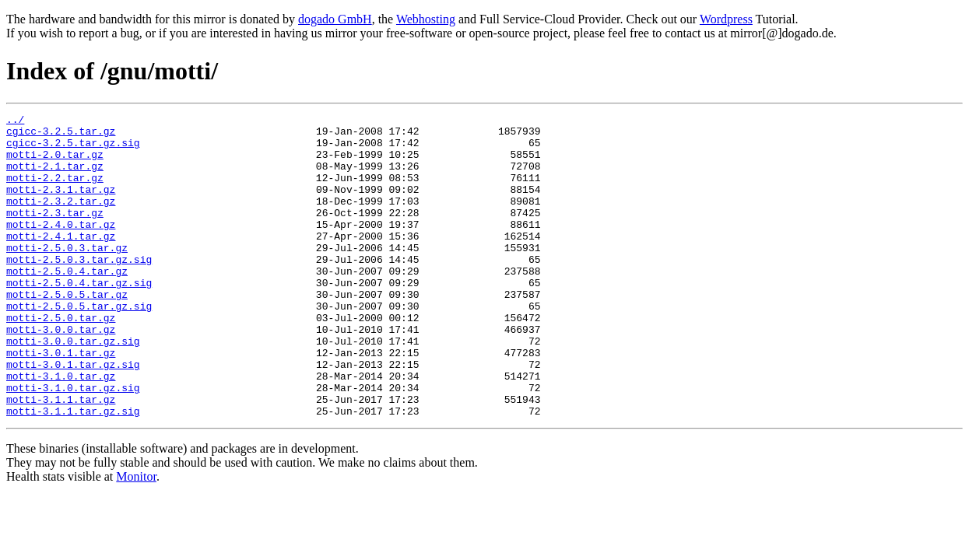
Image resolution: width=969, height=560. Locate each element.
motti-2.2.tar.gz (55, 191)
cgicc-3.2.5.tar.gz (61, 135)
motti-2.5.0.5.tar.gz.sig (79, 345)
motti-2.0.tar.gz (55, 163)
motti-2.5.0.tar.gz (61, 359)
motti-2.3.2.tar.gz (61, 219)
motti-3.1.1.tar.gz (61, 457)
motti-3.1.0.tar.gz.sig (73, 443)
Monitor (136, 537)
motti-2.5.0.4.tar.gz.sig (79, 317)
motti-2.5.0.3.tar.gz (67, 275)
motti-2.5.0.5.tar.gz (67, 331)
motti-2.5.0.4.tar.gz (67, 303)
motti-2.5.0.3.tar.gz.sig (79, 289)
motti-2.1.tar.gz (55, 177)
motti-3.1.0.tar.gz (61, 429)
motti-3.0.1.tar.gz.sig (73, 415)
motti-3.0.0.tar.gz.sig (73, 387)
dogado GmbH (335, 19)
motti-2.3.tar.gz (55, 233)
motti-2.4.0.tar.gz (61, 247)
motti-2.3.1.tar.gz (61, 205)
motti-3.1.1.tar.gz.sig (73, 471)
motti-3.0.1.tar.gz (61, 401)
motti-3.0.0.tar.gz (61, 373)
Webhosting (426, 19)
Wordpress (726, 19)
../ (15, 121)
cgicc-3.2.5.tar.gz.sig (73, 149)
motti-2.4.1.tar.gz (61, 261)
